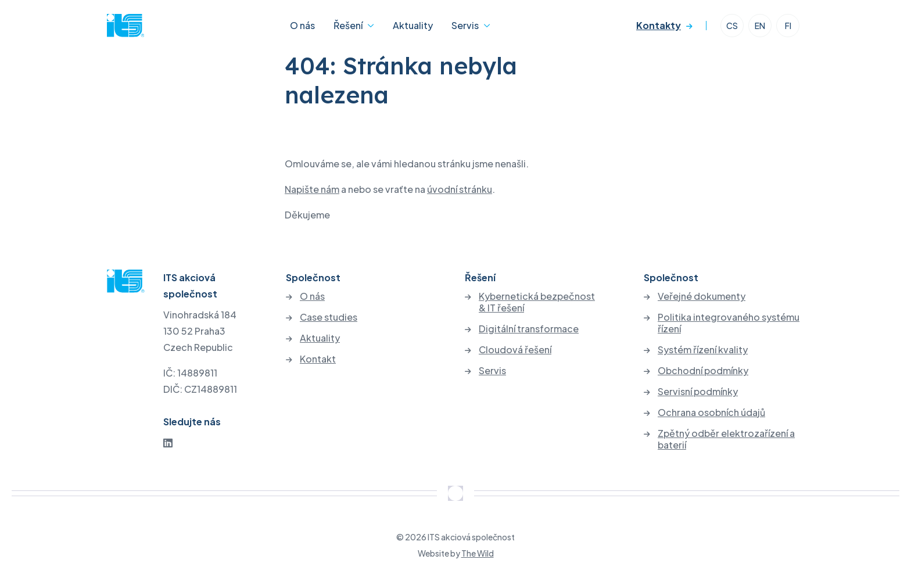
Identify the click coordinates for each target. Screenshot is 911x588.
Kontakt (318, 359)
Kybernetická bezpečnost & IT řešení (537, 302)
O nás (302, 26)
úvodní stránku (460, 189)
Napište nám (312, 189)
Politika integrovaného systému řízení (729, 323)
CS (732, 26)
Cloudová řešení (515, 350)
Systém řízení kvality (703, 350)
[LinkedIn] (168, 442)
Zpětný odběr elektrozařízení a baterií (726, 439)
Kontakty (659, 26)
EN (760, 26)
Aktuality (413, 26)
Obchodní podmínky (703, 371)
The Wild (478, 553)
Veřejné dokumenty (702, 296)
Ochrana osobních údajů (711, 413)
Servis (465, 26)
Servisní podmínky (698, 392)
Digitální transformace (529, 329)
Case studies (329, 317)
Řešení (348, 26)
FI (788, 26)
